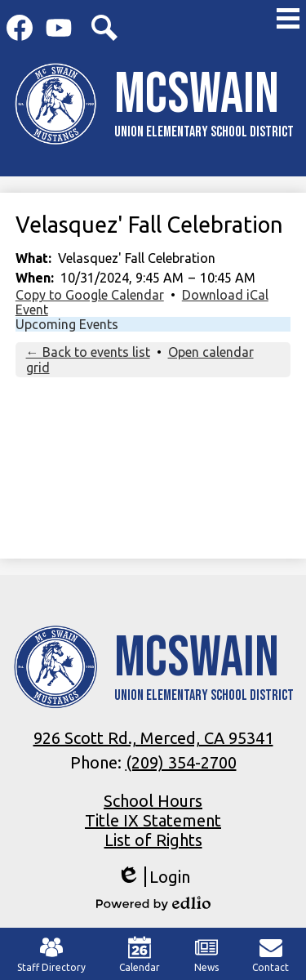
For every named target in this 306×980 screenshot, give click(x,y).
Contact (271, 954)
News (206, 954)
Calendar (140, 954)
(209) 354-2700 (181, 762)
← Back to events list (88, 352)
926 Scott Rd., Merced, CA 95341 (153, 738)
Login (153, 877)
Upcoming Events (67, 324)
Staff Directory (51, 954)
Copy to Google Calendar (90, 295)
